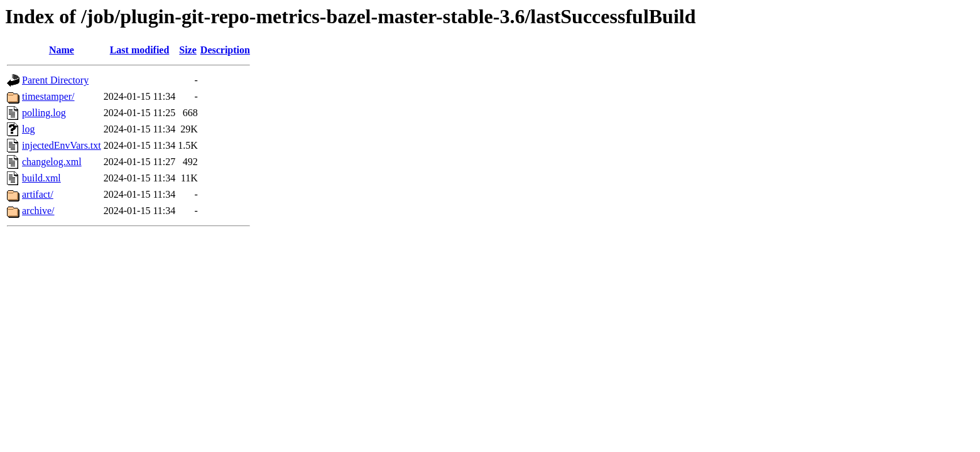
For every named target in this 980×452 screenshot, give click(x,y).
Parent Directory (55, 80)
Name (62, 50)
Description (225, 50)
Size (188, 50)
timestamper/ (48, 96)
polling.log (44, 113)
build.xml (41, 178)
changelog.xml (52, 162)
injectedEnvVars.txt (62, 145)
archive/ (38, 211)
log (28, 129)
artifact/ (38, 194)
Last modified (140, 50)
